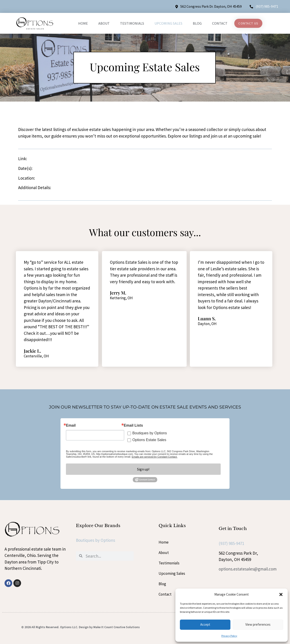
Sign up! (143, 469)
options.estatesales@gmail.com (248, 569)
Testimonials (132, 23)
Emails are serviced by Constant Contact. (155, 457)
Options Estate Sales (149, 440)
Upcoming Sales (168, 23)
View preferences (258, 624)
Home (83, 23)
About (104, 23)
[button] (281, 594)
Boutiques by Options (150, 433)
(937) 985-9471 (267, 6)
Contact (220, 23)
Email (71, 425)
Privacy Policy (229, 636)
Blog (197, 23)
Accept (205, 624)
